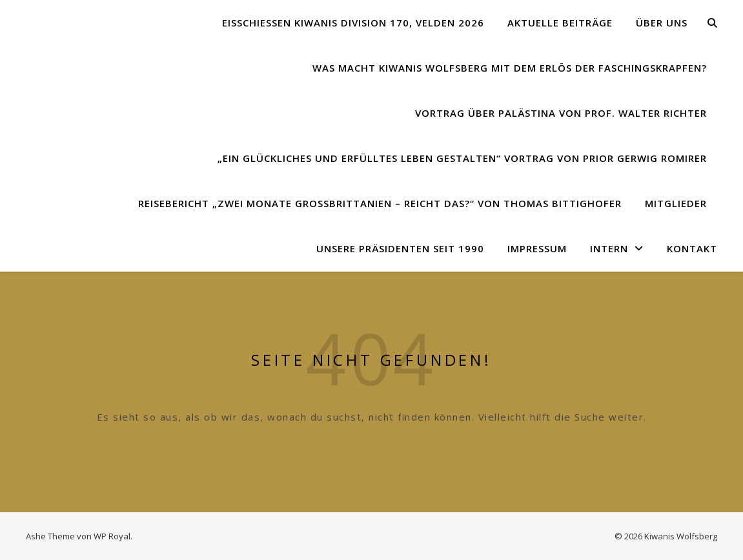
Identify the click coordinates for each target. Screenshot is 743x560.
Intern (609, 248)
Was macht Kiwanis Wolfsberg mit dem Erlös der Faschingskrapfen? (510, 68)
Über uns (662, 23)
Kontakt (692, 248)
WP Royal (112, 536)
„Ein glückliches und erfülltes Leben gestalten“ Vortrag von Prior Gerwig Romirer (462, 158)
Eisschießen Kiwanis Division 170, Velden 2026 (353, 23)
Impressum (537, 248)
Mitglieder (676, 203)
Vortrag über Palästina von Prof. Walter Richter (561, 113)
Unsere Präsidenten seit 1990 (400, 248)
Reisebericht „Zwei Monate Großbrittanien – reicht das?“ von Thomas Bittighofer (380, 203)
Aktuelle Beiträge (560, 23)
